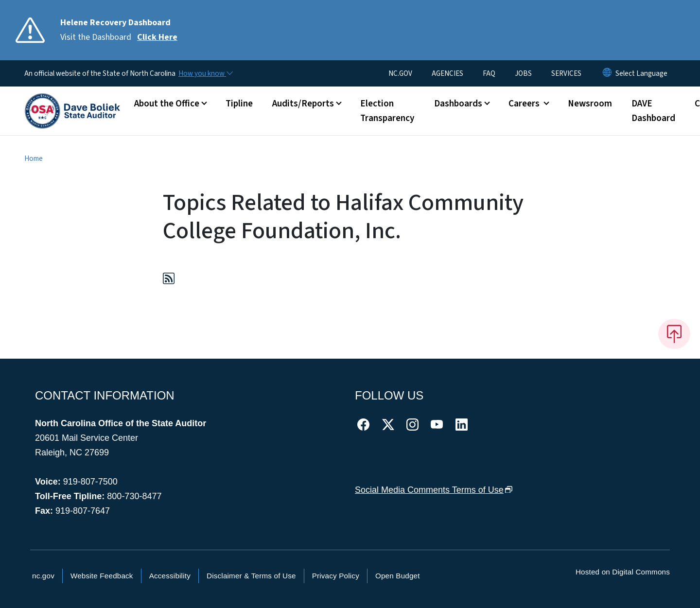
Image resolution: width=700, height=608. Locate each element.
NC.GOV (400, 73)
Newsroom (590, 104)
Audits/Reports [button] (303, 104)
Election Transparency (387, 111)
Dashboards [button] (458, 104)
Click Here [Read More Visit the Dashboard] (157, 37)
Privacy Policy (336, 576)
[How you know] (205, 73)
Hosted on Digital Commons (623, 572)
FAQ (489, 73)
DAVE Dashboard (653, 111)
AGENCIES (447, 73)
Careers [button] (525, 104)
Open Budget (398, 576)
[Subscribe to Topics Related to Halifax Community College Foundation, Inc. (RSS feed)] (169, 280)
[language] (641, 73)
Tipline (239, 104)
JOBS (523, 73)
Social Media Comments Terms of (434, 490)
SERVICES (566, 73)
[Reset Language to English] (607, 73)
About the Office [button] (167, 104)
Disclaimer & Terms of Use (251, 576)
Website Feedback (102, 576)
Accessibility (170, 576)
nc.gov (43, 576)
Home (34, 158)
